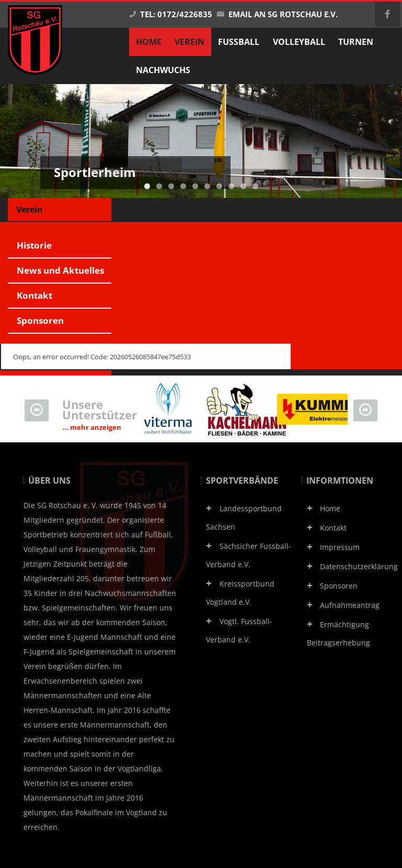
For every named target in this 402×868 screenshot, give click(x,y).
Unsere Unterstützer (100, 414)
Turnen (356, 42)
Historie (34, 245)
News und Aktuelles (60, 270)
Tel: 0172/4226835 (170, 14)
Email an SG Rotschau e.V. (277, 14)
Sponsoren (40, 320)
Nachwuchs (163, 70)
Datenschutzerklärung (359, 566)
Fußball (239, 42)
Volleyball (299, 42)
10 (255, 186)
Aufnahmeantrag (350, 605)
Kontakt (35, 295)
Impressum (340, 547)
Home (330, 508)
